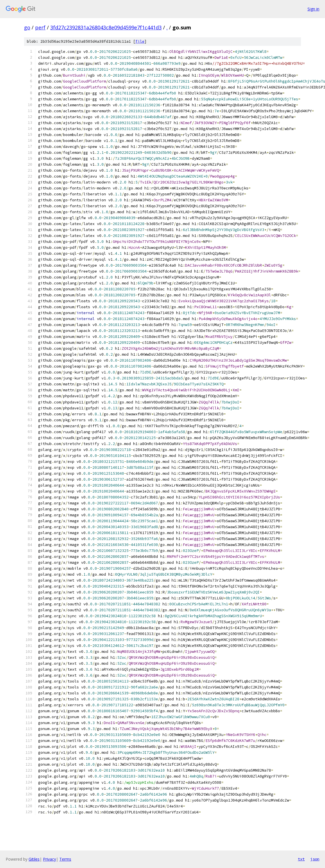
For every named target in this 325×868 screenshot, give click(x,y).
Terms (65, 859)
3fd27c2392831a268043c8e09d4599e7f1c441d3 (106, 27)
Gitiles (34, 859)
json (315, 859)
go (27, 27)
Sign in (313, 9)
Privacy (49, 859)
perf (40, 27)
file (140, 41)
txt (301, 859)
